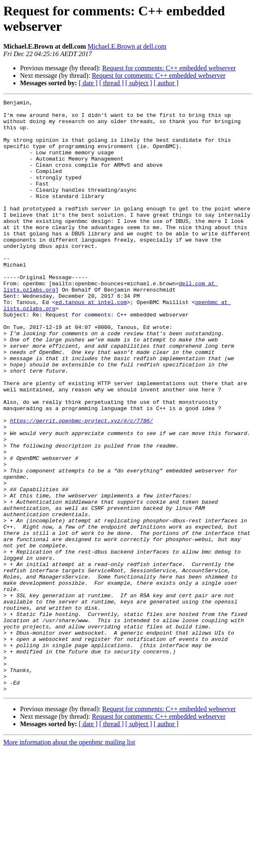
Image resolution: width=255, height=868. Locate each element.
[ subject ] (139, 83)
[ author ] (166, 83)
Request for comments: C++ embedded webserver (169, 68)
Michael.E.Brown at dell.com (127, 46)
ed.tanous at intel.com (91, 343)
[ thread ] (111, 83)
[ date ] (88, 83)
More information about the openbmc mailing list (69, 861)
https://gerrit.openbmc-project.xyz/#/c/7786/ (81, 485)
